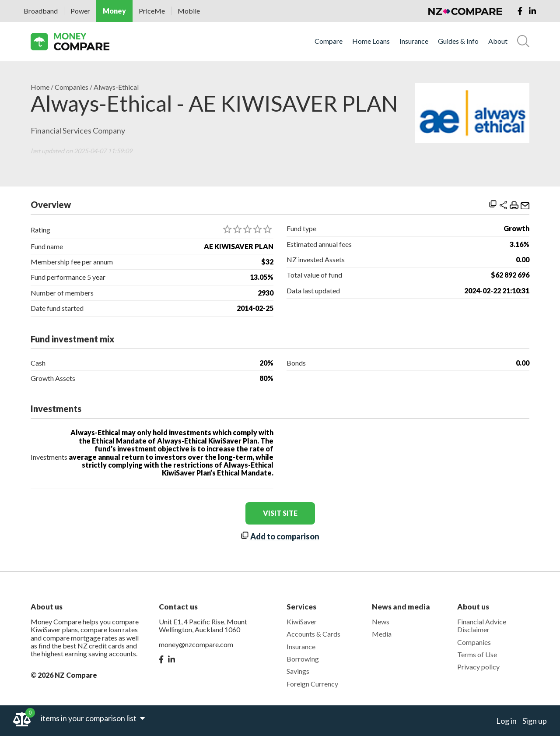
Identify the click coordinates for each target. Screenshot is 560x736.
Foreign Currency (312, 684)
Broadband (41, 11)
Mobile (189, 11)
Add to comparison (280, 536)
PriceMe (152, 11)
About (498, 41)
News (381, 622)
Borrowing (303, 659)
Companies (72, 87)
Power (80, 11)
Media (382, 634)
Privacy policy (478, 667)
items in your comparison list (93, 718)
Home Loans (371, 41)
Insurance (414, 41)
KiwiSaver (302, 622)
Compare (329, 41)
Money (114, 11)
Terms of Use (477, 654)
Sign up (535, 721)
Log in (506, 721)
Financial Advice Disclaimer (482, 625)
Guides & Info (458, 41)
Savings (298, 671)
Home (40, 87)
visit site (280, 513)
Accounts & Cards (313, 634)
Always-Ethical (116, 87)
